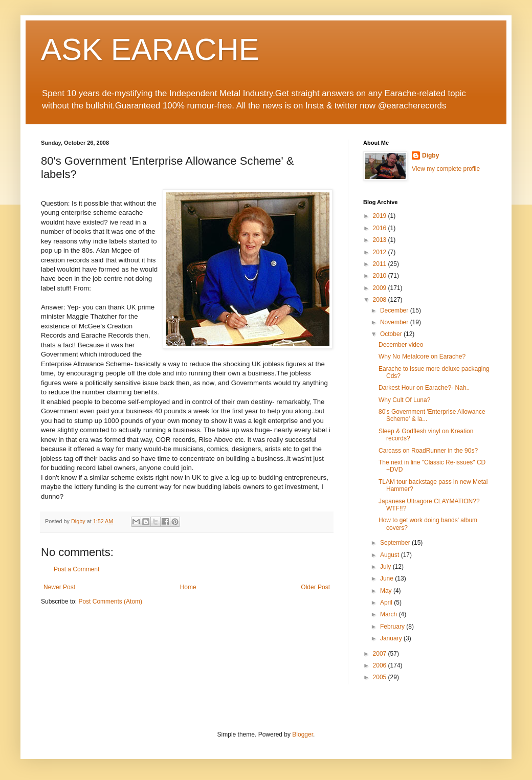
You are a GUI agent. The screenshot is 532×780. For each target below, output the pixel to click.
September (396, 543)
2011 (381, 264)
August (391, 555)
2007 (381, 654)
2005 (381, 677)
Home (188, 587)
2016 (381, 228)
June (387, 578)
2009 (381, 288)
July (386, 567)
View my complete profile (446, 169)
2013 (381, 240)
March (390, 614)
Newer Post (59, 587)
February (393, 627)
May (387, 591)
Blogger (303, 734)
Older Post (315, 587)
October (392, 334)
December (395, 310)
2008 (381, 300)
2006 (381, 665)
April (387, 603)
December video (401, 345)
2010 (381, 276)
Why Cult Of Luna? (404, 400)
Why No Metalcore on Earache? (422, 356)
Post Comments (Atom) (110, 601)
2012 (381, 252)
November (395, 322)
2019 (381, 216)
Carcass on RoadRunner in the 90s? (428, 451)
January (392, 638)
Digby (430, 155)
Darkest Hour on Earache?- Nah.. (424, 388)
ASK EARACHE (150, 49)
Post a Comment (76, 569)
